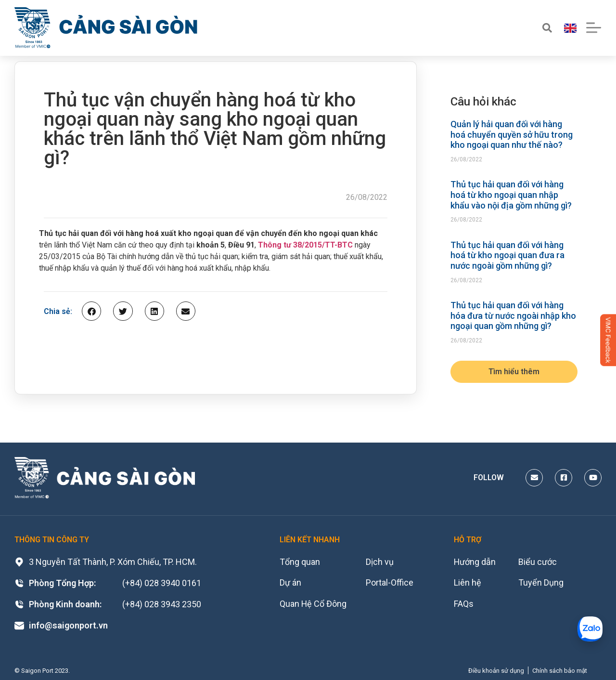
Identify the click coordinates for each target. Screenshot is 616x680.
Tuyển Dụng (541, 583)
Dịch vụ (380, 562)
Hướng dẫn (475, 562)
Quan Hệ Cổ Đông (313, 604)
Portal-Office (390, 583)
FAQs (464, 604)
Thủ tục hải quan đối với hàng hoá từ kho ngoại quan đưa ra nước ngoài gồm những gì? (507, 255)
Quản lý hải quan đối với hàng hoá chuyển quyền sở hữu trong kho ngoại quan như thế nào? (512, 134)
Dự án (290, 583)
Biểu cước (538, 562)
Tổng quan (300, 562)
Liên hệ (468, 583)
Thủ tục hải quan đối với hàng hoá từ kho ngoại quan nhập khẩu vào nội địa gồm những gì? (511, 195)
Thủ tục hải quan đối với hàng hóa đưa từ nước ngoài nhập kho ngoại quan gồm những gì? (513, 315)
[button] (91, 311)
